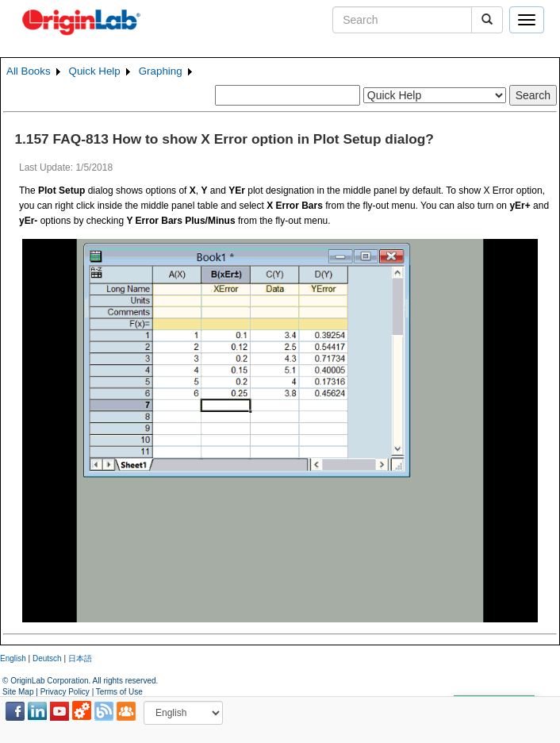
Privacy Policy (65, 692)
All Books (29, 71)
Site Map (18, 692)
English (13, 658)
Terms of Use (119, 692)
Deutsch (47, 658)
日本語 (80, 658)
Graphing (161, 71)
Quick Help (95, 71)
